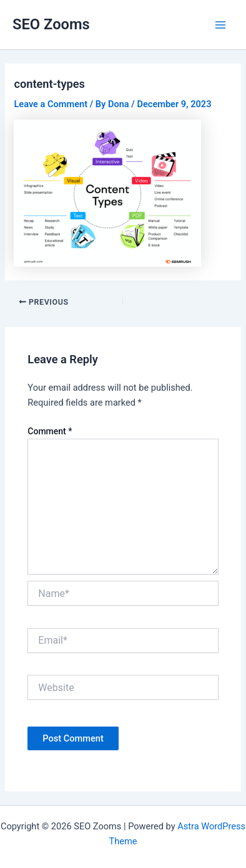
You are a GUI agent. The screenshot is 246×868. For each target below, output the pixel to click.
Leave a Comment (51, 104)
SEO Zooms (51, 24)
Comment (50, 431)
